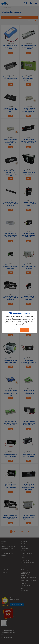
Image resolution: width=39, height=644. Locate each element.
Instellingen (15, 330)
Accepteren (25, 330)
